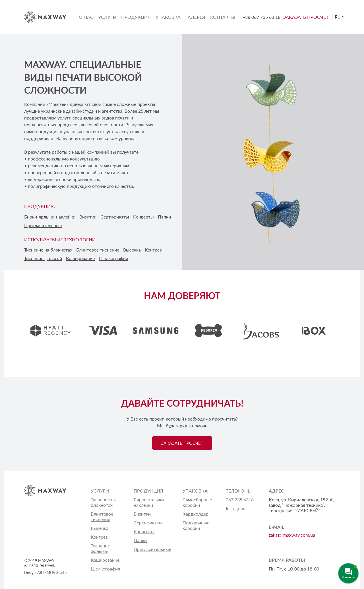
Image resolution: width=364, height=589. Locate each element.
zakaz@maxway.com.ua (292, 535)
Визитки (88, 217)
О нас (86, 17)
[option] (50, 331)
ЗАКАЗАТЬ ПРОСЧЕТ (306, 17)
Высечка (100, 528)
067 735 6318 (240, 500)
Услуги (107, 17)
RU (338, 17)
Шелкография (105, 569)
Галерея (195, 17)
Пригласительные (43, 225)
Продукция (136, 17)
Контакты (223, 17)
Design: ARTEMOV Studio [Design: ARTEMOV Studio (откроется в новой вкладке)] (45, 572)
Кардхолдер (196, 514)
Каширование (105, 560)
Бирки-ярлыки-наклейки (50, 217)
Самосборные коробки (197, 502)
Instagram (236, 508)
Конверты (143, 217)
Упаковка (168, 17)
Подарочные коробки (196, 525)
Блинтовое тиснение (102, 516)
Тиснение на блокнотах (103, 502)
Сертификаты (115, 217)
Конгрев (99, 537)
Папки (164, 217)
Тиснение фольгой (100, 548)
